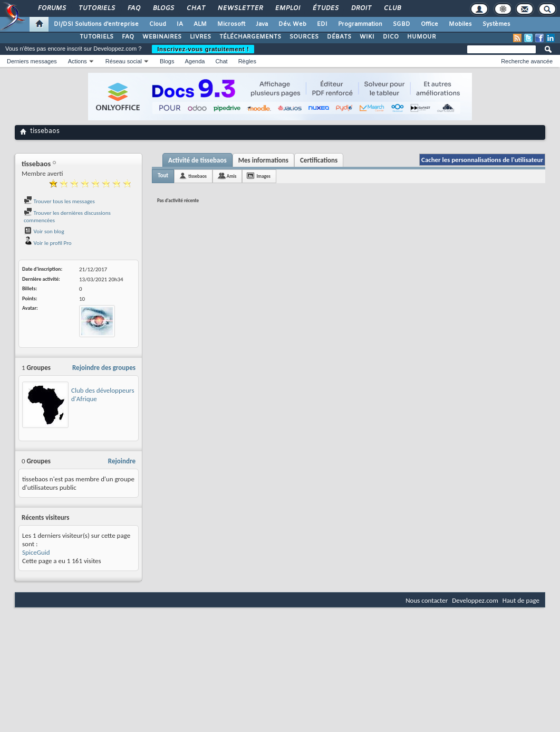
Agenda (195, 61)
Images (263, 176)
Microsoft (231, 24)
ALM (200, 24)
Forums (51, 8)
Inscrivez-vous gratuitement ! (203, 49)
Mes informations (263, 160)
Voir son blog (44, 231)
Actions (78, 61)
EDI (322, 24)
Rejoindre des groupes (104, 368)
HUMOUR (422, 37)
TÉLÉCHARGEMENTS (250, 37)
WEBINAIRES (162, 37)
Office (429, 24)
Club (392, 8)
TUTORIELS (96, 37)
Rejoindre (122, 461)
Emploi (287, 8)
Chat (195, 8)
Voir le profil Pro (48, 243)
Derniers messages (32, 61)
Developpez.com (475, 600)
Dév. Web (292, 24)
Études (325, 8)
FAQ (133, 8)
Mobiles (460, 24)
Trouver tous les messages (59, 201)
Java (262, 24)
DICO (391, 37)
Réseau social (124, 61)
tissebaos (197, 176)
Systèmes (496, 24)
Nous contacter (427, 600)
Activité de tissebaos (197, 160)
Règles (247, 61)
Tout (163, 175)
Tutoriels (96, 8)
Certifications (319, 160)
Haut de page (521, 600)
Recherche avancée (527, 61)
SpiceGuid (36, 552)
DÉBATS (339, 37)
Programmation (360, 24)
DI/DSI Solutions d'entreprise (96, 24)
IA (180, 24)
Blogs (163, 8)
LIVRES (200, 37)
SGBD (402, 24)
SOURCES (304, 37)
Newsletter (240, 8)
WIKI (367, 37)
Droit (361, 8)
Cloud (158, 24)
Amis (232, 176)
